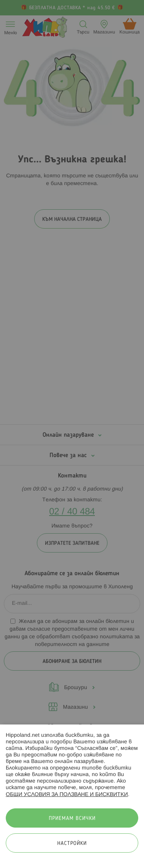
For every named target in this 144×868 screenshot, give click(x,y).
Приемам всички (72, 819)
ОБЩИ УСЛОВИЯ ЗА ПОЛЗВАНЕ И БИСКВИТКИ (67, 795)
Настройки (72, 844)
